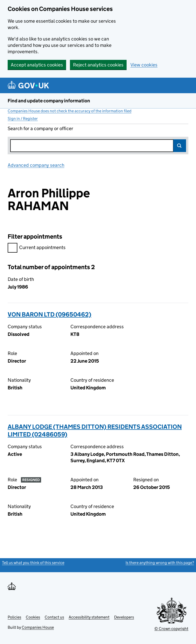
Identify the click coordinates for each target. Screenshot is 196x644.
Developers (124, 617)
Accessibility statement (89, 617)
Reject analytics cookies (98, 65)
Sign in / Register (23, 119)
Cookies (33, 617)
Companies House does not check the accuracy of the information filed (70, 111)
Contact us (54, 617)
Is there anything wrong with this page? (160, 563)
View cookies (144, 65)
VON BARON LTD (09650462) (50, 314)
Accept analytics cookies (37, 65)
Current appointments (37, 248)
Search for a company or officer (40, 128)
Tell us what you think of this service (33, 563)
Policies (14, 617)
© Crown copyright (171, 629)
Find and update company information (49, 101)
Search (180, 146)
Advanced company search (36, 165)
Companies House (38, 627)
